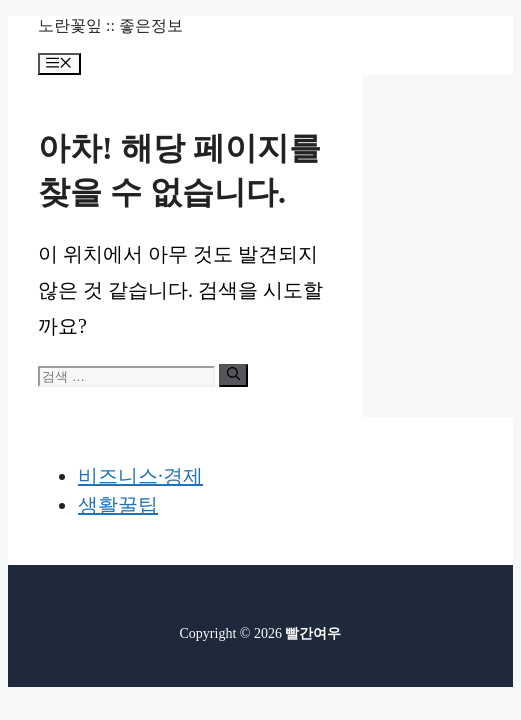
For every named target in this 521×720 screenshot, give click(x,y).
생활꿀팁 (118, 505)
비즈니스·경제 (140, 476)
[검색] (233, 375)
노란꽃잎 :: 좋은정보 (110, 25)
